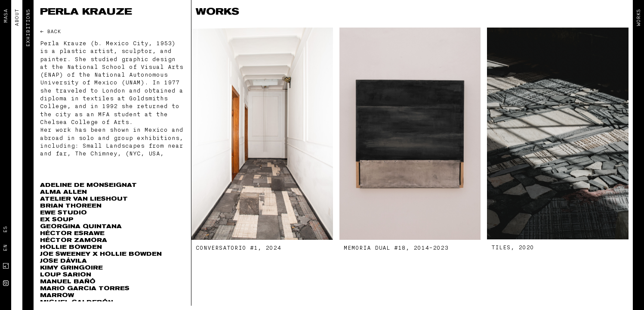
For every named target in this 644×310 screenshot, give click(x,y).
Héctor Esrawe (72, 233)
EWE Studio (63, 212)
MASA (6, 16)
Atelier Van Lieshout (84, 199)
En (5, 248)
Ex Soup (57, 219)
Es (5, 229)
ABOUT (17, 18)
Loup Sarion (66, 274)
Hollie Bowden (71, 247)
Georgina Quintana (81, 226)
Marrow (57, 295)
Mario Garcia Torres (85, 288)
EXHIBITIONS (28, 28)
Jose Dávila (63, 261)
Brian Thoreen (71, 206)
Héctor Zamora (74, 240)
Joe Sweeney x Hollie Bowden (101, 254)
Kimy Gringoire (71, 268)
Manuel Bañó (68, 281)
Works (638, 18)
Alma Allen (63, 192)
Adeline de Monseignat (88, 185)
